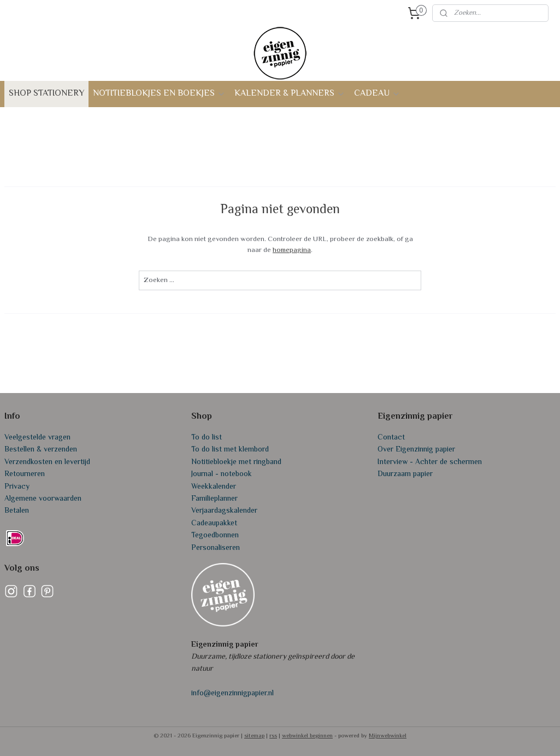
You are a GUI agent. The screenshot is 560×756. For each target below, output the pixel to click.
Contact (391, 438)
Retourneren (25, 474)
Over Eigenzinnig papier (416, 450)
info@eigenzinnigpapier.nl (232, 694)
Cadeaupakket (214, 524)
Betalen (17, 511)
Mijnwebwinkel (388, 736)
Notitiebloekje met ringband (236, 462)
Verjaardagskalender (224, 511)
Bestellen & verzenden (41, 450)
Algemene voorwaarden (43, 499)
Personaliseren (216, 548)
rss (273, 736)
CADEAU (377, 94)
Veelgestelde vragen (37, 438)
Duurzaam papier (405, 474)
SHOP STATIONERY (46, 94)
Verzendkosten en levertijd (47, 462)
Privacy (17, 487)
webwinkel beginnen (307, 736)
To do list (207, 438)
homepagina (292, 250)
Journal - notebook (222, 474)
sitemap (254, 736)
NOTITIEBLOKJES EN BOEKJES (159, 94)
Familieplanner (214, 499)
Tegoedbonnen (215, 536)
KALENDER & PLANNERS (290, 94)
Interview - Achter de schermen (430, 462)
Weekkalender (214, 487)
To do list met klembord (230, 450)
